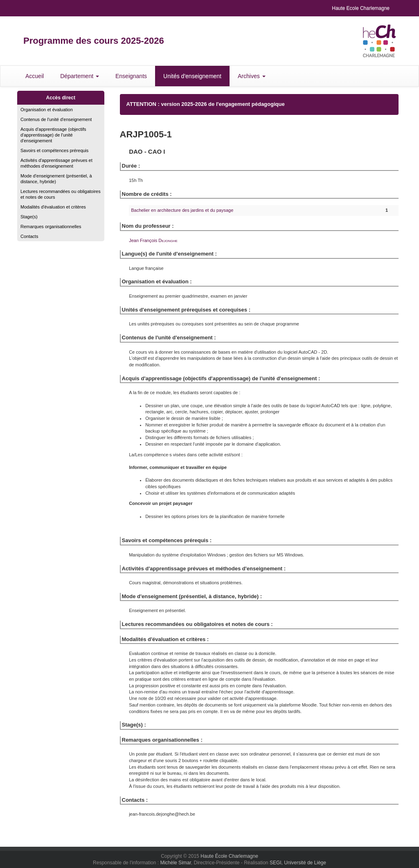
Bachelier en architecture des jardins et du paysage (182, 210)
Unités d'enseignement (192, 76)
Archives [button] (252, 76)
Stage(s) (29, 217)
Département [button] (80, 76)
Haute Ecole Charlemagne (361, 8)
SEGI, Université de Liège (298, 863)
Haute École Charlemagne (229, 856)
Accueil (35, 76)
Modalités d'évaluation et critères (53, 207)
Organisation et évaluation (47, 110)
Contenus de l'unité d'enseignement (56, 119)
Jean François (153, 240)
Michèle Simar (175, 863)
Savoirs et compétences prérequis (54, 150)
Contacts (29, 236)
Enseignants (131, 76)
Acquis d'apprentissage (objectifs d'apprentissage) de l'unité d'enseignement (53, 135)
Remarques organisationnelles (51, 227)
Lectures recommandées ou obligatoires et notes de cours (61, 194)
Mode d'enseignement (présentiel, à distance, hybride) (56, 179)
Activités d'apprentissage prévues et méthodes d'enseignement (56, 163)
